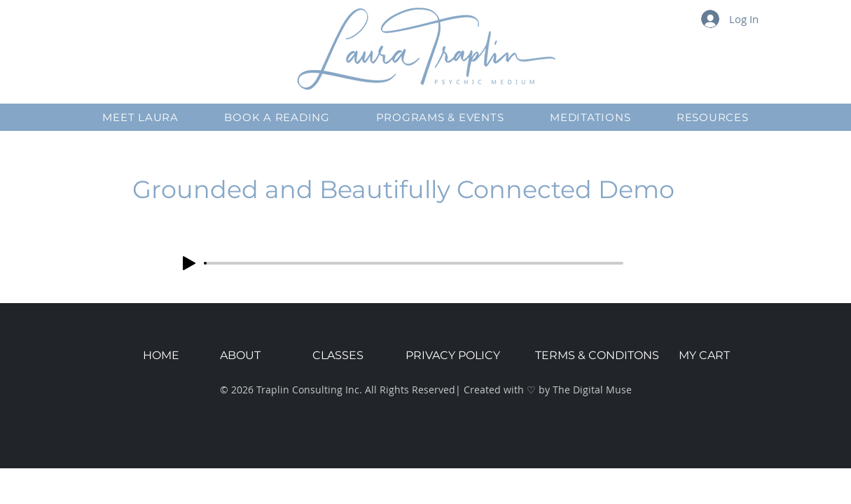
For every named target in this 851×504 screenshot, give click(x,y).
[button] (141, 117)
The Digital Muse (592, 390)
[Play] (189, 263)
